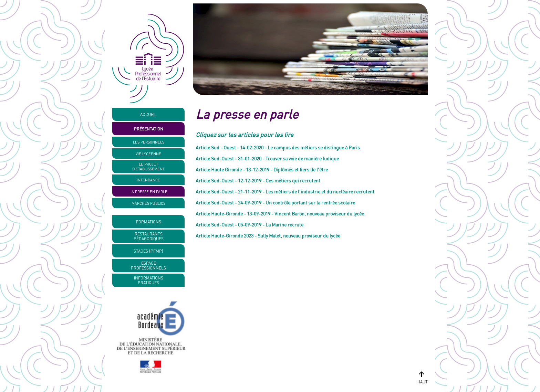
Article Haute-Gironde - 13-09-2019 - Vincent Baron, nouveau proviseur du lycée (280, 213)
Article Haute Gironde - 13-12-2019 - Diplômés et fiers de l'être (262, 169)
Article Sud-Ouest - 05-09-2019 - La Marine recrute (250, 224)
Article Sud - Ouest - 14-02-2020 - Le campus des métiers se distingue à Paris (278, 147)
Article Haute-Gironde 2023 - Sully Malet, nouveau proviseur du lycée (268, 235)
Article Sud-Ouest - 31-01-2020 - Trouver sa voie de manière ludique (267, 158)
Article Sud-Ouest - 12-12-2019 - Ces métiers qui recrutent (258, 180)
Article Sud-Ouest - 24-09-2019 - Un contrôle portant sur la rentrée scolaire (275, 202)
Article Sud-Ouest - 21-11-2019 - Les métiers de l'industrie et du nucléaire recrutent (285, 191)
